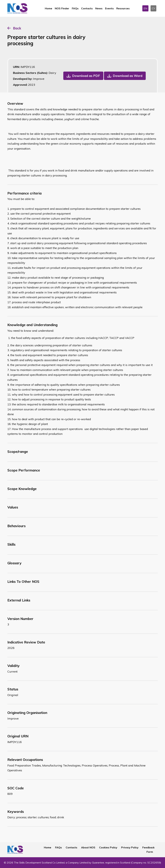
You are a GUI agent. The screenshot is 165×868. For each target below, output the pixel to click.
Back (17, 28)
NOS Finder (62, 8)
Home (49, 8)
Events (109, 8)
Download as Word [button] (128, 76)
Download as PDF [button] (86, 76)
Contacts (87, 8)
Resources (123, 8)
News (99, 8)
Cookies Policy (108, 847)
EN (145, 8)
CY (153, 8)
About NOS (88, 847)
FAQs (75, 8)
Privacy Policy (130, 847)
